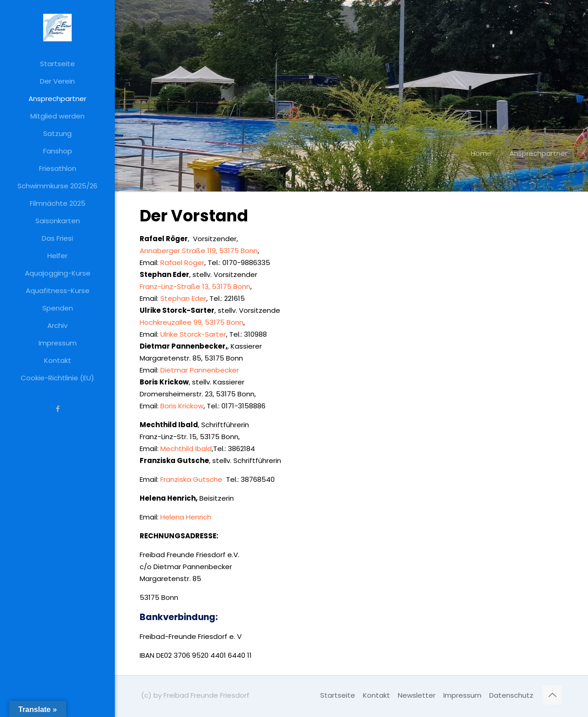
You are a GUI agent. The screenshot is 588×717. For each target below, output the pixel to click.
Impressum (462, 695)
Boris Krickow (182, 406)
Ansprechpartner (538, 153)
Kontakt (376, 695)
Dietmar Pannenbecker (201, 370)
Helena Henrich (186, 517)
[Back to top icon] (552, 695)
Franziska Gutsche (192, 479)
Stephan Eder (183, 298)
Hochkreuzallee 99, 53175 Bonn (192, 322)
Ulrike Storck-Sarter (193, 334)
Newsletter (417, 695)
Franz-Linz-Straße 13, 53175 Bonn (195, 286)
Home (481, 153)
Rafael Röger (182, 263)
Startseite (338, 695)
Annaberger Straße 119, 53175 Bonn (199, 251)
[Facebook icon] (58, 409)
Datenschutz (511, 695)
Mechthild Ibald (186, 449)
